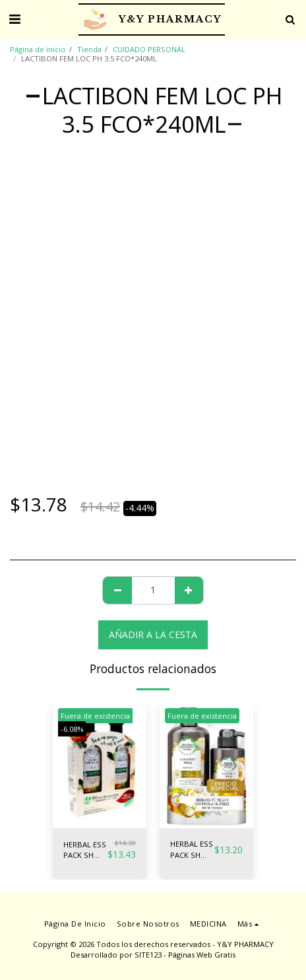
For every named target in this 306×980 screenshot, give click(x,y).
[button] (15, 19)
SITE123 (148, 955)
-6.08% (72, 729)
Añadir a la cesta (153, 635)
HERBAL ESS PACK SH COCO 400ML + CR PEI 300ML (192, 850)
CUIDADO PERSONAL (149, 49)
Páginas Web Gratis (202, 955)
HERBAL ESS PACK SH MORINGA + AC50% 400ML (85, 851)
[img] (100, 766)
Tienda (89, 49)
